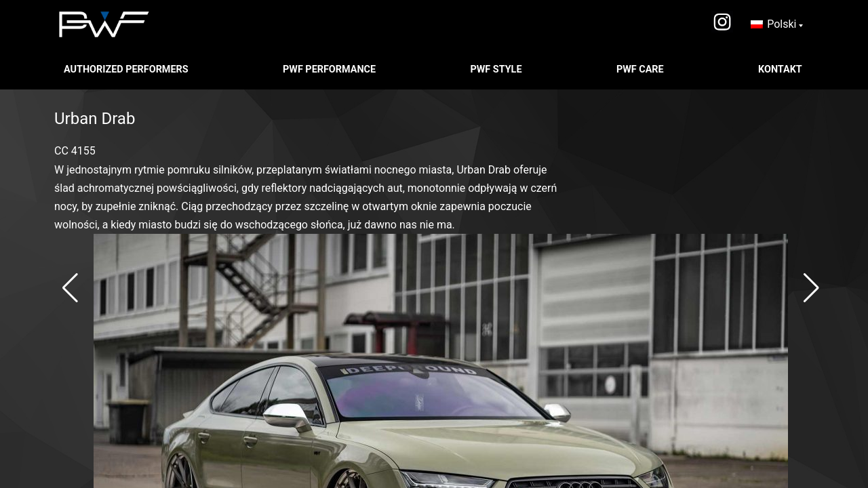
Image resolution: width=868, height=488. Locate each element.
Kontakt (781, 69)
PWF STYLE (497, 69)
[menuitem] (777, 24)
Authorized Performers (127, 69)
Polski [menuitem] (782, 24)
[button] (70, 288)
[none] (777, 24)
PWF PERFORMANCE (331, 69)
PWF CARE (641, 69)
